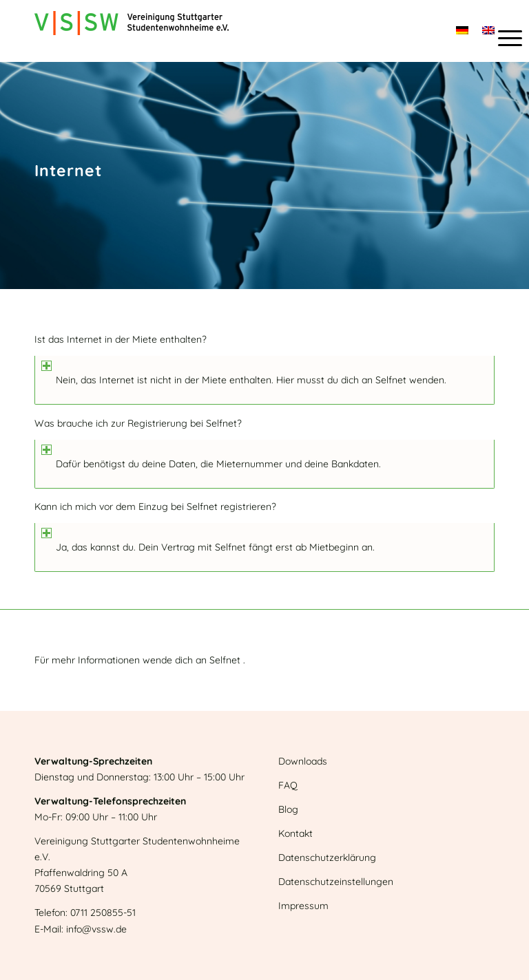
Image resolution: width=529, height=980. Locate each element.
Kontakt (295, 833)
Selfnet (391, 380)
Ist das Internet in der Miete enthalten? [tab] (121, 340)
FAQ (288, 785)
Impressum (303, 906)
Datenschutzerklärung (327, 857)
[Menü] (503, 38)
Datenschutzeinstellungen (336, 882)
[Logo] (132, 31)
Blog (288, 809)
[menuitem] (503, 38)
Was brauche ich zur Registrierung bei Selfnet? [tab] (138, 424)
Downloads (303, 761)
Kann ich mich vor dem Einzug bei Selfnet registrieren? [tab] (155, 508)
